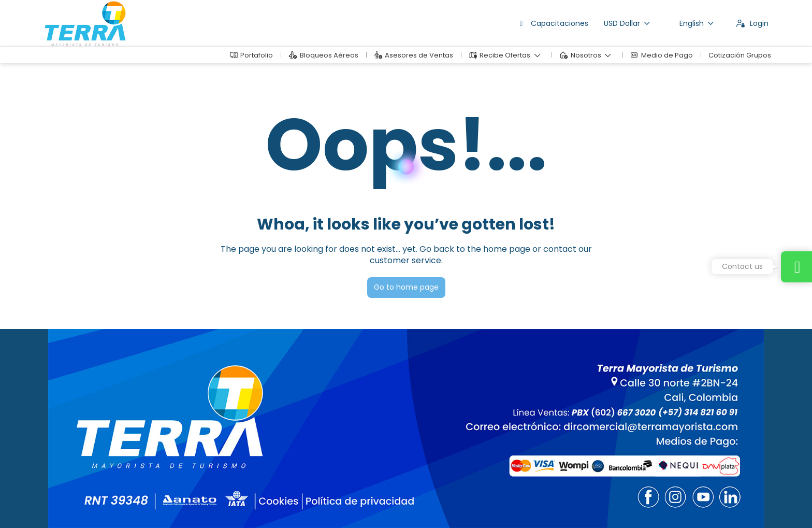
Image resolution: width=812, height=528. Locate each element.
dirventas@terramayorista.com (99, 438)
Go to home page (406, 287)
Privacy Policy (250, 505)
